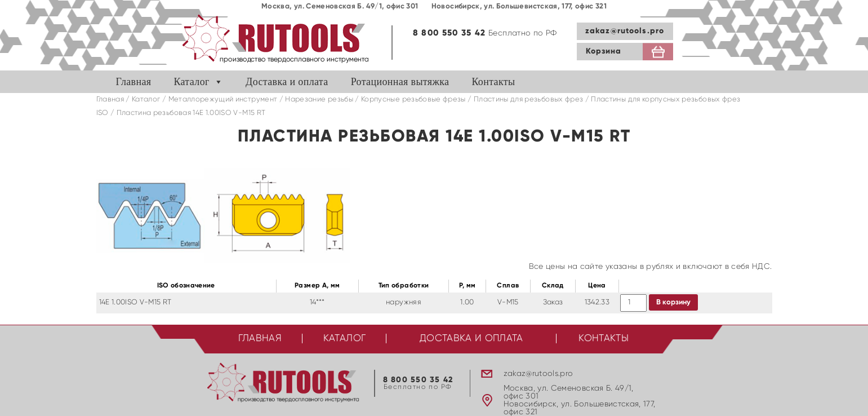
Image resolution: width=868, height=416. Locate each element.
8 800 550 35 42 (449, 33)
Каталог (191, 82)
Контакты (493, 82)
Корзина (604, 51)
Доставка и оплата (287, 82)
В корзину (673, 302)
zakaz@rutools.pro (625, 31)
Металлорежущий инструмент (223, 99)
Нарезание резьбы (319, 99)
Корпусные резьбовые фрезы (413, 99)
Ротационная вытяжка (400, 82)
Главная (134, 82)
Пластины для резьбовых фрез (528, 99)
